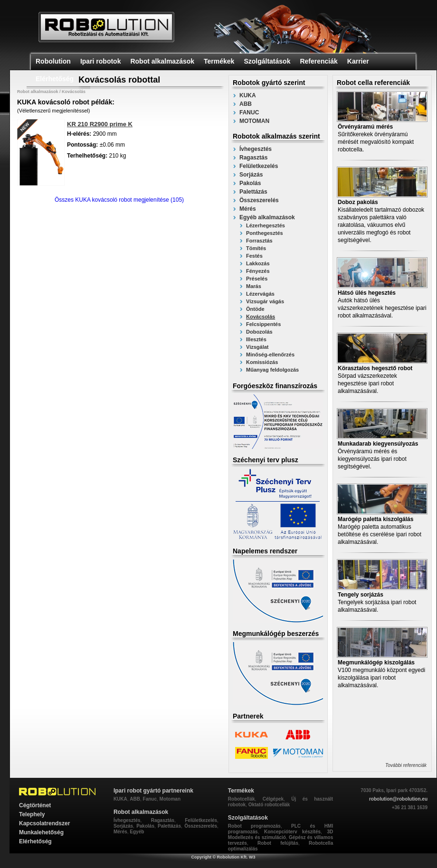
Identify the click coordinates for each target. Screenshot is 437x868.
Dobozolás (259, 332)
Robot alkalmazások (162, 61)
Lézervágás (260, 294)
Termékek (219, 61)
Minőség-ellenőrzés (270, 355)
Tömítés (256, 248)
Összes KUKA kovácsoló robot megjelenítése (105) (119, 200)
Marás (254, 286)
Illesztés (256, 339)
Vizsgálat (257, 347)
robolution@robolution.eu (398, 799)
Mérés (248, 209)
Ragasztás (253, 158)
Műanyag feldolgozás (272, 370)
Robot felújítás (278, 843)
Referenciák (318, 61)
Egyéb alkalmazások (267, 217)
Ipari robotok (101, 61)
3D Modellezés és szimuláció (280, 835)
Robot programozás (254, 826)
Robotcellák (242, 799)
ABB (246, 104)
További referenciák (406, 765)
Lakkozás (258, 263)
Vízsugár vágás (265, 301)
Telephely (32, 814)
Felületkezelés (259, 166)
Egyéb (137, 832)
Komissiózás (262, 362)
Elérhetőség (55, 79)
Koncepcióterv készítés (292, 832)
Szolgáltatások (267, 61)
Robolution (53, 61)
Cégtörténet (35, 805)
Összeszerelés (259, 200)
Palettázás (253, 192)
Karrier (358, 61)
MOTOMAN (254, 121)
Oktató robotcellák (269, 805)
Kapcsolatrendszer (44, 823)
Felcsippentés (263, 324)
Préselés (257, 279)
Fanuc (150, 799)
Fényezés (258, 271)
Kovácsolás (261, 317)
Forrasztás (259, 241)
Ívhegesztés (256, 149)
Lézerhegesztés (266, 225)
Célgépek (273, 799)
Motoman (170, 799)
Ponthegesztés (265, 233)
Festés (254, 256)
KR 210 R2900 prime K (100, 124)
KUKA (248, 95)
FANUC (249, 112)
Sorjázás (251, 175)
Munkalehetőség (41, 832)
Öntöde (255, 309)
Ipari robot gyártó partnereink (153, 791)
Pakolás (250, 183)
